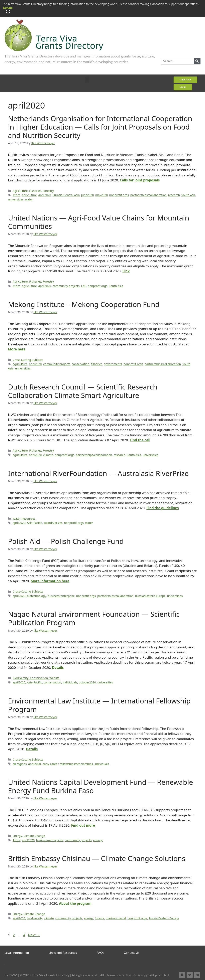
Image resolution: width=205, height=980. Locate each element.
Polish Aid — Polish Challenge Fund (66, 541)
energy (98, 840)
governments (113, 364)
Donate (8, 8)
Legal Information (17, 952)
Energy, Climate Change (29, 836)
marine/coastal (116, 918)
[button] (87, 80)
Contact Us (132, 952)
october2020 (87, 682)
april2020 (45, 195)
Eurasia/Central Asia (66, 195)
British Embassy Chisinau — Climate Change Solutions (97, 858)
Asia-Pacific (34, 523)
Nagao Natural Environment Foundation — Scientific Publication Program (94, 618)
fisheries (97, 364)
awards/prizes (53, 523)
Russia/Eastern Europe (150, 596)
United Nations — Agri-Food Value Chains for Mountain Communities (99, 222)
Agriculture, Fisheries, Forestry (33, 191)
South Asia (188, 195)
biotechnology (36, 596)
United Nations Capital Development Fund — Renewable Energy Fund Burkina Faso (100, 786)
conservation (80, 364)
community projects (66, 286)
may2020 (101, 195)
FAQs (100, 952)
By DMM (11, 975)
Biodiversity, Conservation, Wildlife (36, 678)
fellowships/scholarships (76, 764)
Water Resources (24, 519)
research (174, 195)
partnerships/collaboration (148, 195)
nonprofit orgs (119, 195)
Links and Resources (63, 952)
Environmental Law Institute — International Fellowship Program (99, 705)
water (29, 199)
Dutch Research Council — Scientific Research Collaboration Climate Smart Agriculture (83, 391)
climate (48, 455)
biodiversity (35, 918)
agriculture (29, 195)
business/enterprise (61, 596)
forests (100, 918)
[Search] (197, 61)
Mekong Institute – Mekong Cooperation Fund (84, 304)
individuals (70, 682)
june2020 (88, 195)
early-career (50, 764)
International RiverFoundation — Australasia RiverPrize (98, 473)
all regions (20, 764)
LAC (84, 286)
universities (16, 199)
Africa (17, 195)
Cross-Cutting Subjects (28, 360)
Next (34, 935)
